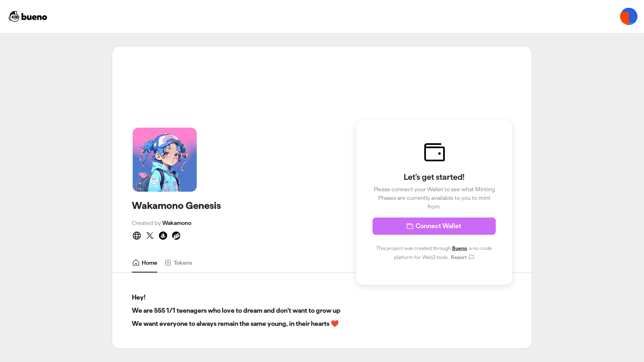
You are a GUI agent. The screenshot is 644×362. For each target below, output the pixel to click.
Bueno (460, 248)
